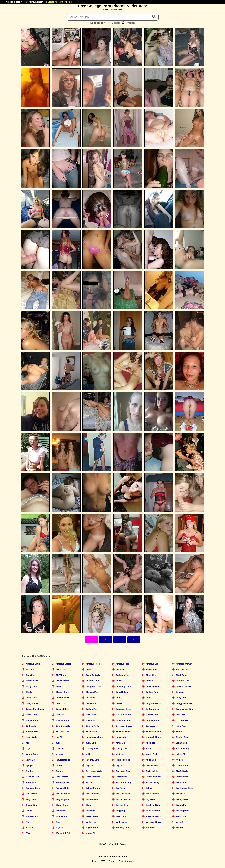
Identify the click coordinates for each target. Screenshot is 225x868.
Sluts (88, 805)
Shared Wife (92, 799)
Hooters (180, 732)
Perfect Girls (152, 771)
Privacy (112, 861)
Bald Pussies (182, 669)
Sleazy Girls (32, 805)
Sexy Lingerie (62, 799)
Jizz (28, 743)
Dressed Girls (62, 709)
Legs (28, 749)
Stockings (91, 811)
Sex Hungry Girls (184, 788)
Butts (58, 686)
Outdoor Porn (182, 765)
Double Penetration (35, 709)
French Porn (32, 720)
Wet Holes (151, 828)
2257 (103, 861)
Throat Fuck (182, 816)
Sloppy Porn (62, 805)
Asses (89, 669)
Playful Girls (182, 771)
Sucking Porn (182, 811)
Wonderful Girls (63, 833)
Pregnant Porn (93, 777)
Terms (95, 861)
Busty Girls (31, 686)
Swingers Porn (63, 816)
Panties (29, 771)
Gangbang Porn (123, 720)
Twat (58, 822)
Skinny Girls (182, 799)
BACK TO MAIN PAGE (113, 844)
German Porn (152, 720)
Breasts (149, 681)
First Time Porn (123, 715)
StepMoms (61, 811)
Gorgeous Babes (124, 726)
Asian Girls (61, 669)
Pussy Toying (152, 782)
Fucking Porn (62, 720)
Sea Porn (120, 788)
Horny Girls (31, 737)
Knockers (150, 743)
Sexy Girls (31, 799)
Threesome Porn (154, 816)
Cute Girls (61, 703)
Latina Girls (181, 743)
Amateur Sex (152, 664)
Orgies (119, 765)
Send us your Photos (108, 856)
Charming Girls (123, 686)
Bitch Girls (151, 675)
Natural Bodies (63, 760)
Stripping (120, 811)
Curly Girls (181, 698)
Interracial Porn (153, 737)
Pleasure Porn (33, 777)
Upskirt (179, 822)
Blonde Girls (32, 681)
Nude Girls (151, 760)
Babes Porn (151, 669)
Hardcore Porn (33, 732)
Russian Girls (62, 788)
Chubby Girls (62, 692)
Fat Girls (60, 715)
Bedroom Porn (123, 675)
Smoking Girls (153, 805)
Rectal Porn (181, 782)
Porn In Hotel (62, 777)
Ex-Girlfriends (153, 709)
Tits (28, 822)
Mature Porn (32, 754)
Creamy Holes (63, 698)
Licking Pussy (93, 749)
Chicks (29, 692)
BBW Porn (61, 675)
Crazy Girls (31, 698)
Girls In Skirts (92, 726)
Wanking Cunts (123, 828)
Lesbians (60, 749)
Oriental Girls (152, 765)
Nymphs (30, 765)
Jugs (58, 743)
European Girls (123, 709)
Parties (59, 771)
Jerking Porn (182, 737)
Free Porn (181, 715)
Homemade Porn (154, 732)
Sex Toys (180, 794)
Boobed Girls (92, 681)
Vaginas (60, 828)
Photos (128, 23)
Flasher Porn (152, 715)
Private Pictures (154, 777)
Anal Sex (30, 669)
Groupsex (151, 726)
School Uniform (93, 788)
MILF (88, 754)
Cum (118, 698)
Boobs (119, 681)
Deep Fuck (91, 703)
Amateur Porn (123, 664)
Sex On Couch (123, 794)
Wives (29, 833)
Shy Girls (150, 799)
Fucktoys (90, 720)
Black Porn (181, 675)
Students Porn (153, 811)
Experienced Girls (185, 709)
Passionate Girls (94, 771)
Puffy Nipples (62, 782)
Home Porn (91, 732)
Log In (69, 2)
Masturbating (182, 749)
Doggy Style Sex (184, 703)
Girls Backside (63, 726)
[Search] (113, 17)
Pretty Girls (121, 777)
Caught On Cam (93, 686)
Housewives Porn (94, 737)
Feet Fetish (91, 715)
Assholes (120, 669)
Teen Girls (121, 816)
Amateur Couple (34, 664)
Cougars (180, 692)
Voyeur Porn (92, 828)
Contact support (126, 861)
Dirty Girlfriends (154, 703)
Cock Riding (122, 692)
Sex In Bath (31, 794)
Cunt (148, 698)
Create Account (55, 2)
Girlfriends (31, 726)
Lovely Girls (122, 749)
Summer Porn (32, 816)
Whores (180, 828)
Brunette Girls (183, 681)
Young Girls (91, 833)
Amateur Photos (94, 664)
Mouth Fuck (152, 754)
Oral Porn (60, 765)
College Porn (152, 692)
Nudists (180, 760)
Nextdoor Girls (123, 760)
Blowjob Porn (62, 681)
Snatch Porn (182, 805)
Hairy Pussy (182, 726)
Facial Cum (31, 715)
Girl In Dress (182, 720)
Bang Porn (31, 675)
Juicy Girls (91, 743)
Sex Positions (152, 794)
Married (149, 749)
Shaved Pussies (123, 799)
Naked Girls (181, 754)
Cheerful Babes (183, 686)
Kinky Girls (121, 743)
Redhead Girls (33, 788)
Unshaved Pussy (154, 822)
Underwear (91, 822)
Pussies (89, 782)
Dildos (119, 703)
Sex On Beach (93, 794)
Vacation (30, 828)
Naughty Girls (92, 760)
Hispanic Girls (63, 732)
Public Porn (31, 782)
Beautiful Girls (93, 675)
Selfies (149, 788)
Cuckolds (90, 698)
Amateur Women (184, 664)
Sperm (29, 811)
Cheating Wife (153, 686)
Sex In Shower (63, 794)
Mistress (120, 754)
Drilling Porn (92, 709)
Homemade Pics (124, 732)
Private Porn (182, 777)
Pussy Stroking (123, 782)
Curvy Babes (32, 703)
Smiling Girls (122, 805)
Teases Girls (92, 816)
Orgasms (90, 765)
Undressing (121, 822)
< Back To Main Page (112, 10)
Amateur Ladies (63, 664)
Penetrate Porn (123, 771)
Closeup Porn (92, 692)
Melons (59, 754)
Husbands (121, 737)
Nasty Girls (31, 760)
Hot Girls (60, 737)
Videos (114, 23)
